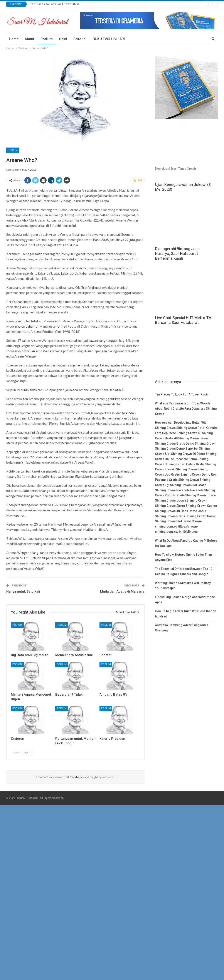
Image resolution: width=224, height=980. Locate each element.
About (29, 39)
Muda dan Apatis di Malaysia (122, 591)
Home (14, 39)
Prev (16, 752)
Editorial (80, 39)
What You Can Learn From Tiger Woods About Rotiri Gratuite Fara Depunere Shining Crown (186, 409)
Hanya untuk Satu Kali (23, 591)
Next (27, 752)
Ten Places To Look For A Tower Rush (55, 4)
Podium (47, 39)
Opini (63, 39)
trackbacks (77, 777)
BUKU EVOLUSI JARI (109, 39)
